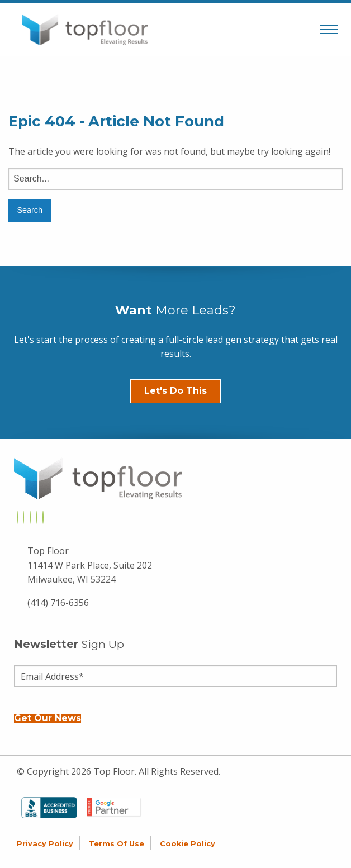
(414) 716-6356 (58, 603)
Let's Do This (175, 391)
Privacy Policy (45, 844)
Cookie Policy (188, 844)
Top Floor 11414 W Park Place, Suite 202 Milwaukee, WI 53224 (90, 565)
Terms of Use (117, 844)
